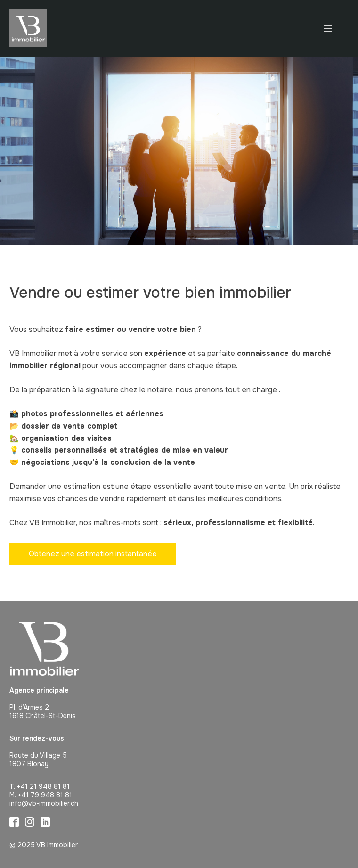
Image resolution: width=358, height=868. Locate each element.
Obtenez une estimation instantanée (93, 554)
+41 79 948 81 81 (45, 795)
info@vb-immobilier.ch (44, 803)
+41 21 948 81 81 (43, 786)
